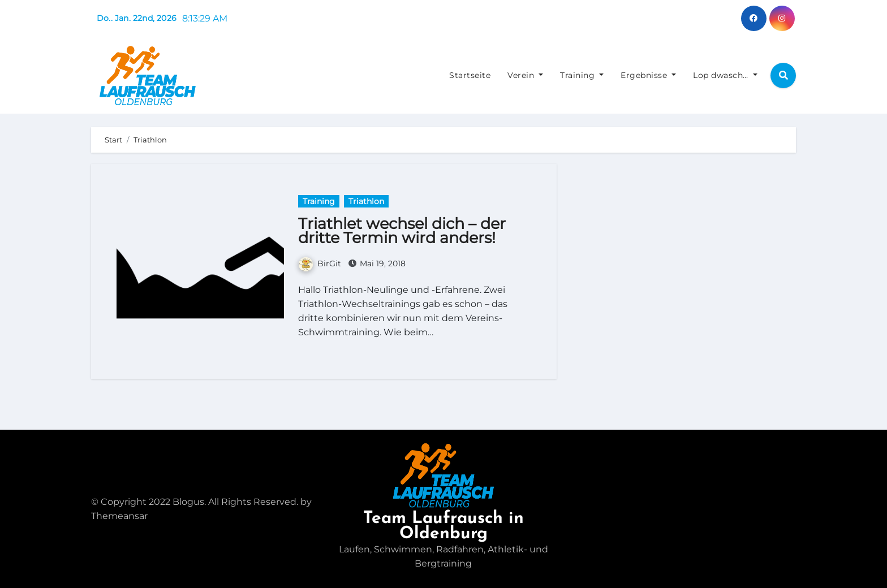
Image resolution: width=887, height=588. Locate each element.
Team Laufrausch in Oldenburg (444, 526)
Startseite (470, 75)
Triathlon (366, 201)
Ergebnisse (648, 75)
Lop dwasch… (725, 75)
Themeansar (119, 516)
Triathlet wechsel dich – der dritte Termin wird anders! (402, 231)
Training (582, 75)
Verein (525, 75)
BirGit (320, 263)
